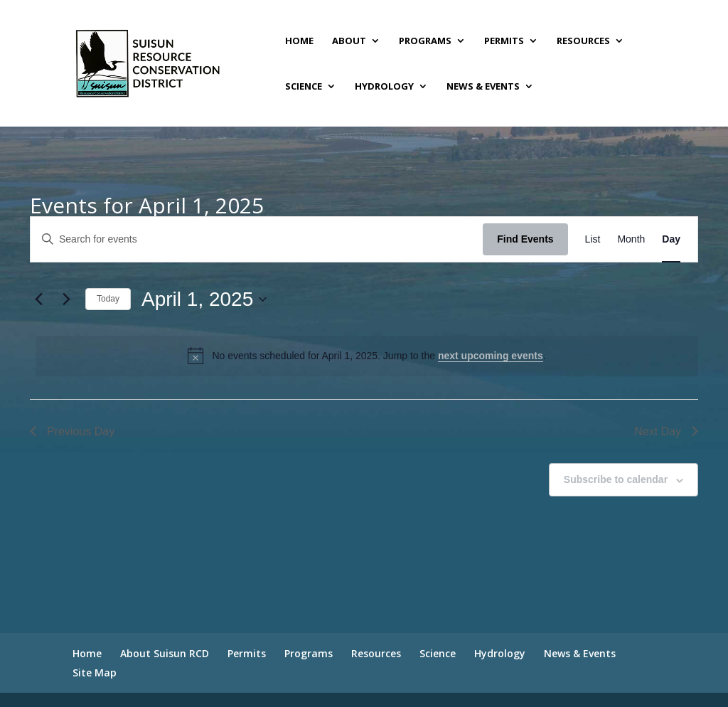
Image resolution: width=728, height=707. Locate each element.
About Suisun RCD (165, 653)
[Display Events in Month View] (631, 239)
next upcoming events (491, 356)
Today (108, 299)
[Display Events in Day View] (671, 239)
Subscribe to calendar (616, 479)
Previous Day (72, 431)
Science (304, 87)
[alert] (367, 356)
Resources (583, 41)
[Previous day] (38, 299)
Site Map (95, 673)
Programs (425, 41)
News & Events (483, 87)
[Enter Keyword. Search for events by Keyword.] (257, 239)
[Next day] (66, 299)
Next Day (666, 431)
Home (299, 41)
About (349, 41)
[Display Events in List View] (593, 239)
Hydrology (384, 87)
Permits (504, 41)
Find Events (525, 239)
